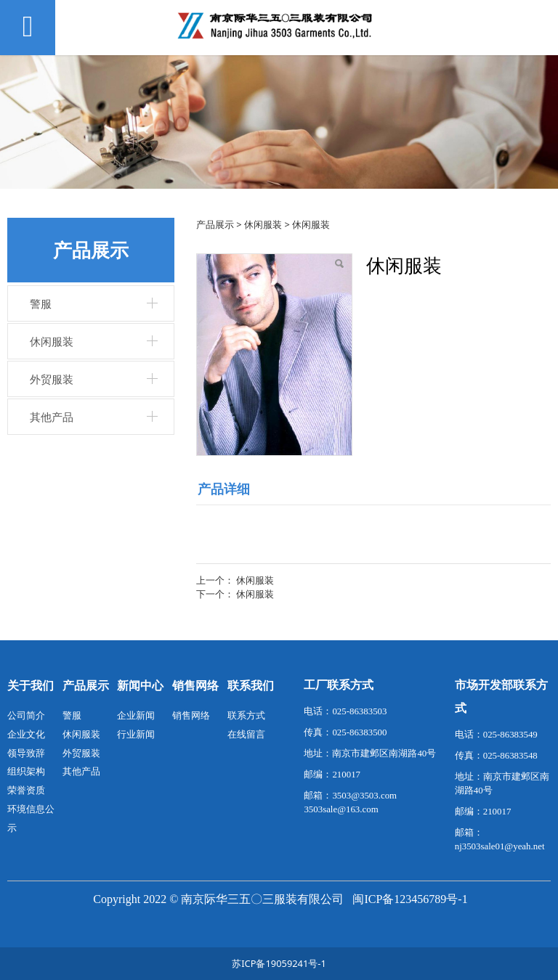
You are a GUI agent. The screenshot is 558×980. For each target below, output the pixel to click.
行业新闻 (136, 734)
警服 (41, 303)
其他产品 (52, 417)
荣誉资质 (26, 790)
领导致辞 (26, 753)
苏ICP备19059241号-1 (279, 963)
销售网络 (191, 715)
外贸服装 (52, 379)
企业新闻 (136, 715)
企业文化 (26, 734)
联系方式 (246, 715)
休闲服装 (52, 341)
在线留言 (246, 734)
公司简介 (26, 715)
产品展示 (215, 224)
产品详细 (224, 489)
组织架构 (26, 771)
